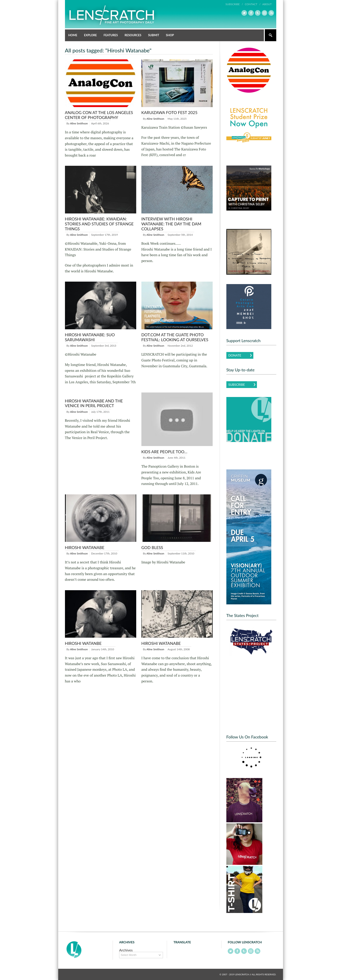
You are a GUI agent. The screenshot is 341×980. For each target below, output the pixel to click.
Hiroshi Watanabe (85, 547)
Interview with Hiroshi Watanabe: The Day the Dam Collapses (171, 224)
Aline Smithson (79, 123)
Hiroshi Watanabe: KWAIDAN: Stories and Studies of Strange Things (99, 224)
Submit (154, 35)
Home (73, 35)
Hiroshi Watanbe (83, 643)
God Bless (152, 547)
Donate (235, 355)
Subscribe (237, 385)
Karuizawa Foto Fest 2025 (169, 112)
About (267, 4)
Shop (170, 35)
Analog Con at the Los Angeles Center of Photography (99, 115)
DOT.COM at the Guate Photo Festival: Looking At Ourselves (175, 337)
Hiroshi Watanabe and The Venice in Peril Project (94, 403)
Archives (126, 950)
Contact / (253, 4)
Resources (133, 35)
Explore (90, 35)
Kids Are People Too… (164, 452)
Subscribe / (234, 4)
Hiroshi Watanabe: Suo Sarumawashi (90, 337)
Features (111, 35)
